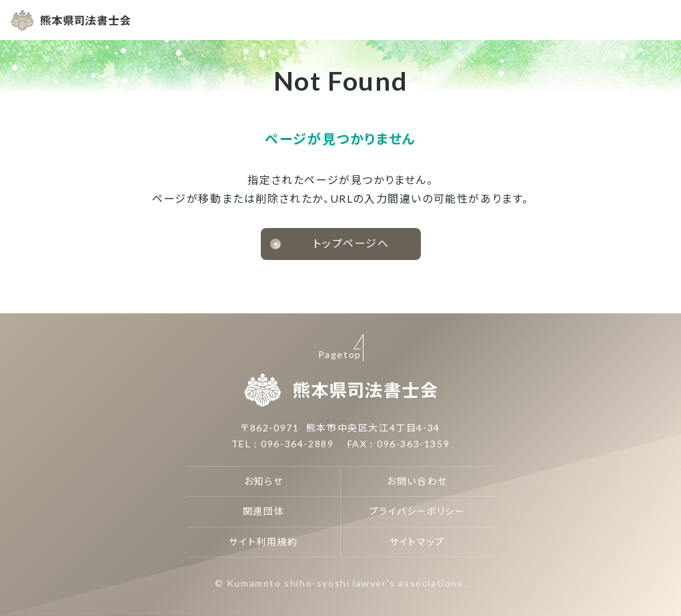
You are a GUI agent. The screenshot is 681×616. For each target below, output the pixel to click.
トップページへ (351, 243)
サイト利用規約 (263, 542)
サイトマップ (417, 542)
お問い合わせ (417, 481)
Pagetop (340, 354)
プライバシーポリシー (418, 511)
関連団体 (263, 511)
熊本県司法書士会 (71, 20)
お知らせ (263, 481)
